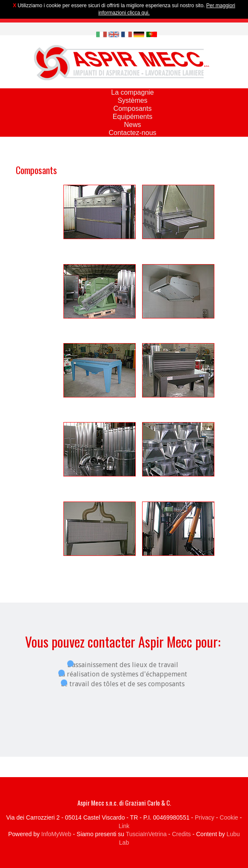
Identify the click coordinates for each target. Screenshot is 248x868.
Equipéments (133, 117)
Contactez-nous (132, 133)
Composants (133, 108)
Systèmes (132, 100)
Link (124, 826)
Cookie (229, 817)
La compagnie (133, 92)
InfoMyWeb (56, 834)
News (132, 125)
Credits (181, 834)
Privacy (205, 817)
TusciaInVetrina (146, 834)
